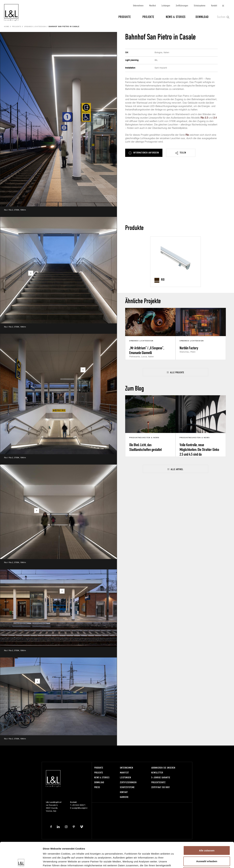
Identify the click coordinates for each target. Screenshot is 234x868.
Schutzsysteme (200, 5)
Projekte (148, 17)
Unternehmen (138, 5)
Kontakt (214, 5)
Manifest (152, 5)
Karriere (124, 797)
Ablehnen (207, 847)
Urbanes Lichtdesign (35, 27)
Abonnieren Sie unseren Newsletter (163, 770)
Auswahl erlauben (207, 836)
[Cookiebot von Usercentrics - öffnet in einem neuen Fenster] (21, 862)
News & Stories (176, 17)
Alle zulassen (207, 825)
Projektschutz (158, 782)
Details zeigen (174, 862)
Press (97, 787)
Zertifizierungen (182, 5)
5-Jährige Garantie (161, 777)
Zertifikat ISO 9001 (161, 787)
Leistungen (166, 5)
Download (202, 17)
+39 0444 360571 (79, 805)
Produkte (125, 17)
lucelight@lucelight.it (79, 808)
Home (7, 27)
